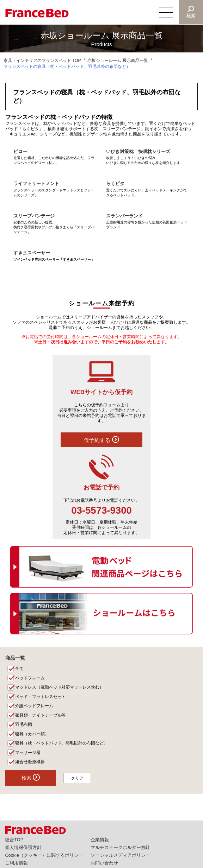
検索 (191, 16)
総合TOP (14, 840)
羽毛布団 (24, 724)
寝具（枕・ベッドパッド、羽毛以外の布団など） (62, 743)
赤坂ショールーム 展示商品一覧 (118, 61)
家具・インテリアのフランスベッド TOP (42, 61)
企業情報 (100, 840)
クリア (78, 778)
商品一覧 (15, 658)
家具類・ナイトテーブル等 (41, 715)
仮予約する (101, 439)
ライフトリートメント (36, 184)
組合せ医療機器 (30, 762)
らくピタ (115, 184)
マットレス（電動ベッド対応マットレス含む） (60, 687)
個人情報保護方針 (23, 848)
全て (19, 669)
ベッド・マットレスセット (41, 697)
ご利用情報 (16, 863)
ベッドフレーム (30, 678)
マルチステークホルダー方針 (120, 848)
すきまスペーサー (32, 253)
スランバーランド (124, 216)
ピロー (20, 152)
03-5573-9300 (101, 510)
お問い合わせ (104, 863)
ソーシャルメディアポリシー (120, 855)
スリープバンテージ (34, 216)
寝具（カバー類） (32, 734)
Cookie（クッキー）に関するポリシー (44, 855)
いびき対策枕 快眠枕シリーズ (138, 152)
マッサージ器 (28, 753)
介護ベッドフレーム (34, 706)
